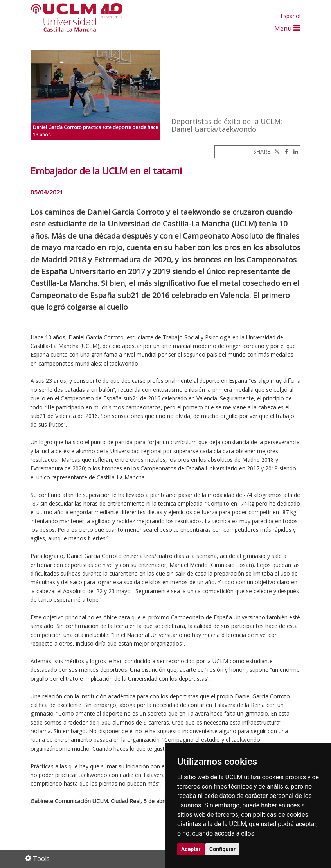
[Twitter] (276, 152)
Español (291, 16)
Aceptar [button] (191, 849)
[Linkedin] (294, 152)
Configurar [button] (222, 849)
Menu (287, 28)
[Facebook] (284, 152)
